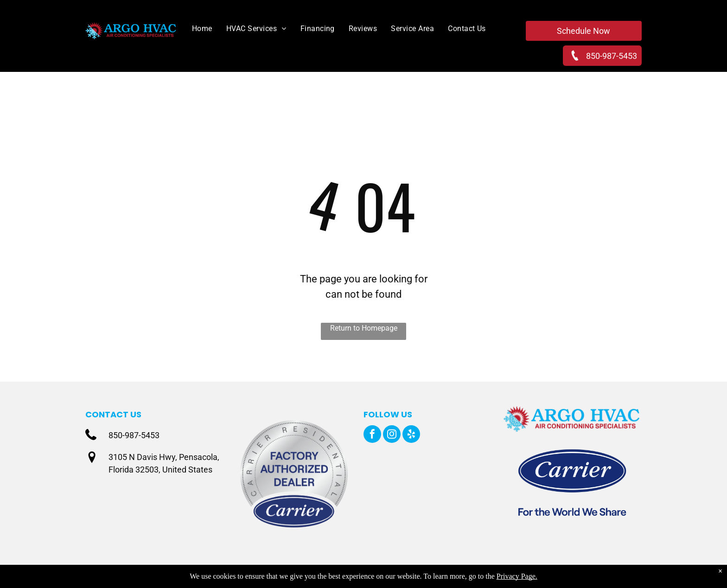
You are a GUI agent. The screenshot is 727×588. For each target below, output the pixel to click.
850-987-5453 (134, 435)
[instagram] (392, 435)
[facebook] (372, 435)
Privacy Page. (517, 576)
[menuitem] (195, 29)
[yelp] (411, 435)
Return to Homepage (364, 328)
